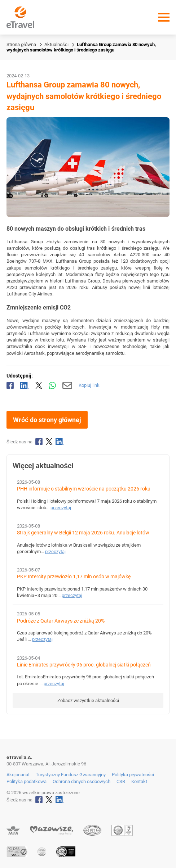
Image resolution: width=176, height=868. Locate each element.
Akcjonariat (18, 775)
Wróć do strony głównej (47, 420)
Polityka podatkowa (27, 781)
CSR (121, 781)
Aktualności (56, 44)
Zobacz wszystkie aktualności (88, 700)
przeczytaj (61, 508)
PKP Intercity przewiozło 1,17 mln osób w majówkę (74, 577)
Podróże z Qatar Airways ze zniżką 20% (61, 621)
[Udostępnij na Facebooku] (10, 385)
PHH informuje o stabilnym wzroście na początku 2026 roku (84, 489)
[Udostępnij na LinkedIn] (25, 385)
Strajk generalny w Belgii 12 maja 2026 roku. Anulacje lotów (83, 533)
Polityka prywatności (133, 775)
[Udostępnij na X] (39, 385)
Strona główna (21, 44)
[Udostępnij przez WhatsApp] (52, 385)
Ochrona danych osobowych (82, 781)
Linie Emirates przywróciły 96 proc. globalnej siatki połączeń (84, 665)
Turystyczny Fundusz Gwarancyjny (71, 775)
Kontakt (139, 781)
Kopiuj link (89, 385)
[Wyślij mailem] (67, 385)
